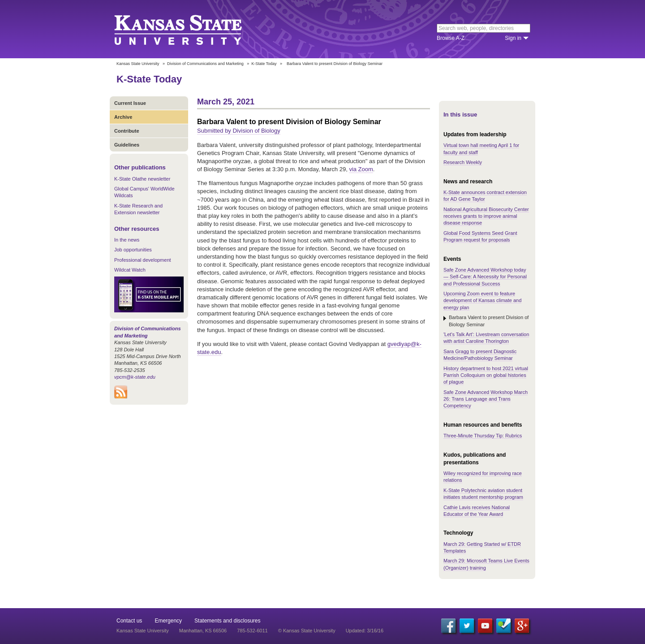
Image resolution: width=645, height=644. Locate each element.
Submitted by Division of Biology (239, 131)
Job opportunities (133, 250)
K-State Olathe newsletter (142, 179)
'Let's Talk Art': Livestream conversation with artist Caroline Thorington (486, 338)
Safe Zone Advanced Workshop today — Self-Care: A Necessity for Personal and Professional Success (485, 277)
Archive (123, 117)
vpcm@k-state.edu (135, 377)
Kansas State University (189, 29)
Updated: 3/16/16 (365, 631)
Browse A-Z (451, 38)
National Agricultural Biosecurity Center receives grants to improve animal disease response (486, 216)
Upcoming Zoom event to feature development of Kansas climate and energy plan (482, 300)
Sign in (513, 38)
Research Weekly (463, 162)
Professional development (143, 260)
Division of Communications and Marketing (205, 64)
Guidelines (127, 145)
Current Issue (130, 103)
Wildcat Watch (130, 270)
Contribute (127, 131)
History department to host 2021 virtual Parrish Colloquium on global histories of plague (486, 375)
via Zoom (361, 169)
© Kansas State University (307, 631)
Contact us (129, 621)
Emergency (168, 621)
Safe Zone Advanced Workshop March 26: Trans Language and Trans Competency (486, 399)
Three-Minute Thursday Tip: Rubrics (483, 436)
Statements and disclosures (227, 621)
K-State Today (264, 64)
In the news (127, 240)
